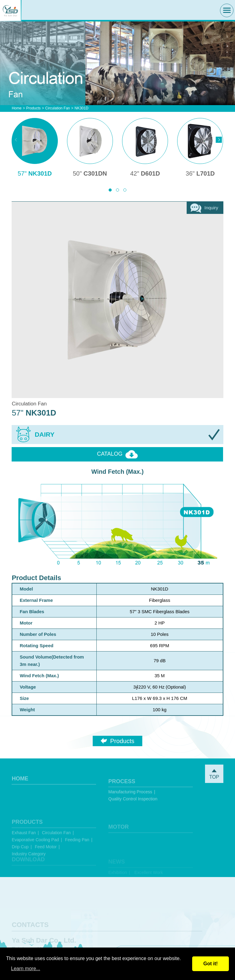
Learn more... (26, 969)
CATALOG (117, 454)
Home (17, 108)
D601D (145, 173)
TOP (214, 774)
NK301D (35, 173)
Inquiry (204, 208)
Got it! (210, 964)
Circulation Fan (58, 108)
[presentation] (16, 140)
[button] (110, 190)
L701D (200, 173)
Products (33, 108)
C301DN (90, 173)
